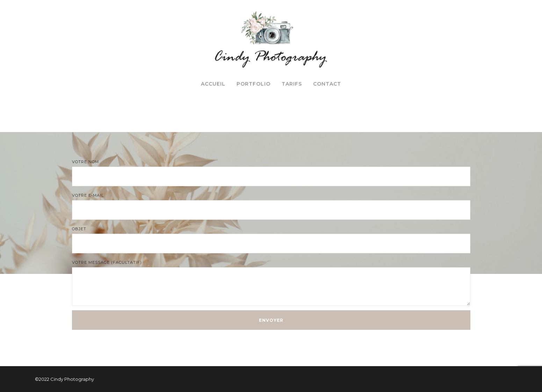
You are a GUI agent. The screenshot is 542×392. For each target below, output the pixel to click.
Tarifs (292, 84)
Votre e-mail (271, 206)
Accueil (213, 84)
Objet (271, 240)
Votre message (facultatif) (271, 283)
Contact (327, 84)
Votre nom (271, 173)
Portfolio (254, 84)
